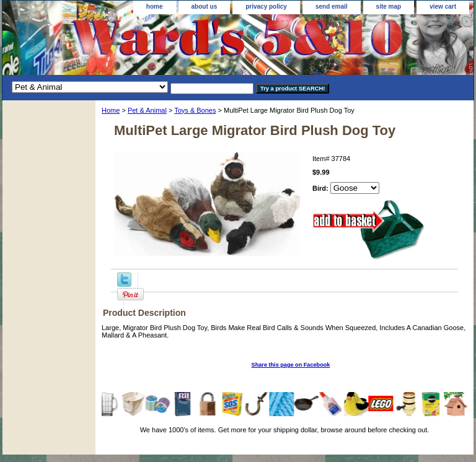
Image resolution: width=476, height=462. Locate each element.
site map (389, 7)
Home (111, 110)
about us (205, 7)
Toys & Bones (195, 110)
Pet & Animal (147, 110)
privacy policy (266, 7)
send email (332, 7)
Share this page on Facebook (291, 365)
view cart (443, 7)
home (155, 7)
